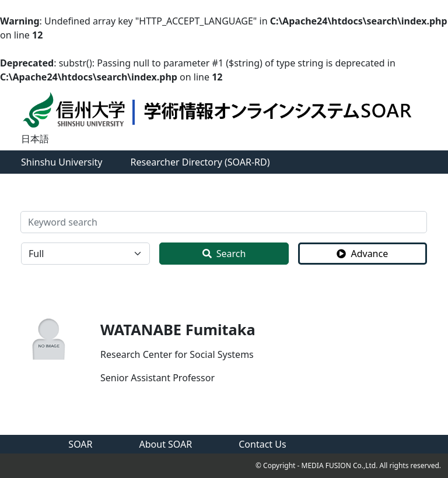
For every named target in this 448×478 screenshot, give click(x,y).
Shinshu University (62, 162)
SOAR (80, 444)
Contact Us (262, 444)
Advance (362, 254)
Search (224, 254)
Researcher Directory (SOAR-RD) (200, 162)
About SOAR (166, 444)
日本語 (35, 139)
